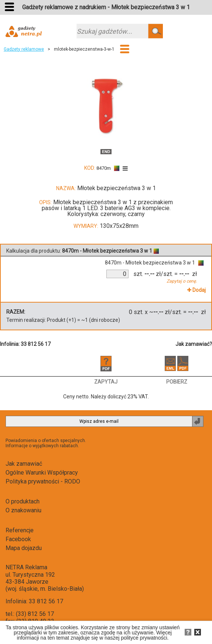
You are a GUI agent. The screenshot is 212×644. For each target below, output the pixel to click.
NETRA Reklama (26, 567)
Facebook (18, 539)
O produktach (23, 501)
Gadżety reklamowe (24, 49)
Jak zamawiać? (194, 344)
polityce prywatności (144, 638)
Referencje (20, 530)
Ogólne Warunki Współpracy (42, 473)
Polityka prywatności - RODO (43, 481)
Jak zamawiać (24, 464)
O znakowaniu (23, 510)
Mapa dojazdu (24, 548)
